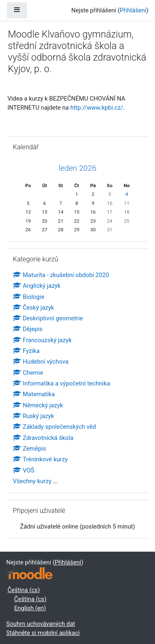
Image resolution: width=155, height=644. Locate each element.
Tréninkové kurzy (40, 459)
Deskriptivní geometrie (48, 318)
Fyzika (26, 351)
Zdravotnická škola (43, 438)
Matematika (34, 394)
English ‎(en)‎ (30, 608)
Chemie (28, 373)
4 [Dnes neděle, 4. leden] (127, 194)
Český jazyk (33, 308)
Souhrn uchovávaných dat (41, 624)
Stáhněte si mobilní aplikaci (43, 633)
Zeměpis (29, 449)
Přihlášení (133, 10)
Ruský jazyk (33, 416)
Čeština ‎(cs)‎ (24, 590)
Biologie (29, 297)
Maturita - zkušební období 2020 (61, 275)
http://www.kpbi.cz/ (97, 108)
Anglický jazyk (37, 286)
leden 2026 (77, 168)
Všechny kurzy (32, 481)
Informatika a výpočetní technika (61, 383)
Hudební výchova (41, 362)
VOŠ (24, 470)
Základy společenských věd (54, 427)
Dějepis (28, 329)
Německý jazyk (38, 405)
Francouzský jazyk (42, 340)
